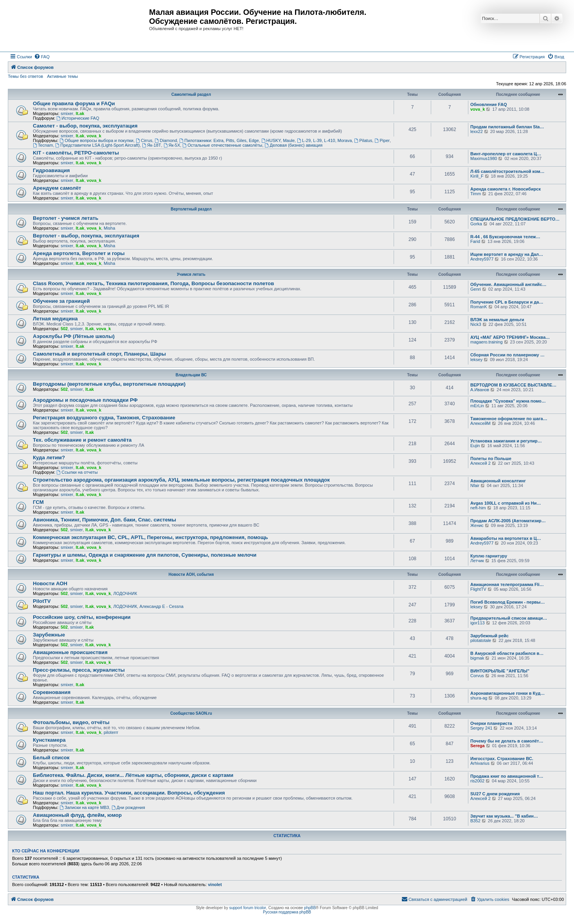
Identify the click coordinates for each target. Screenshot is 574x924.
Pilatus (363, 140)
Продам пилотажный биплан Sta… (507, 127)
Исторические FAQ (78, 118)
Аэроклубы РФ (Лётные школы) (74, 336)
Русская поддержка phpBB (287, 912)
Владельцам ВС (191, 375)
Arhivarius (480, 763)
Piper (382, 140)
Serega (478, 746)
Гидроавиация (51, 170)
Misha (109, 228)
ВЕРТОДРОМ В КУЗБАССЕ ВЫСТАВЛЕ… (513, 385)
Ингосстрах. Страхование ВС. (502, 759)
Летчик (477, 561)
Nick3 (476, 324)
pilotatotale (481, 640)
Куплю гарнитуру (489, 556)
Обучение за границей (61, 301)
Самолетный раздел (191, 94)
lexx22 (477, 131)
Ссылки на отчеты (77, 472)
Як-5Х (172, 145)
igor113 (478, 623)
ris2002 (477, 781)
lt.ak (80, 113)
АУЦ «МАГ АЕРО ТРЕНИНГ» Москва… (510, 337)
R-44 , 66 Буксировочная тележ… (505, 237)
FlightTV (478, 589)
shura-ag (479, 698)
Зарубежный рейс (489, 636)
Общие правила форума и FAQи (74, 103)
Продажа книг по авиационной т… (507, 776)
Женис (477, 525)
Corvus (477, 676)
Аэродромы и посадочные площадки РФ (85, 400)
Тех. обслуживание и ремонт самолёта (82, 440)
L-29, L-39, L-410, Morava (324, 140)
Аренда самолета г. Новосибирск (506, 189)
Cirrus (144, 140)
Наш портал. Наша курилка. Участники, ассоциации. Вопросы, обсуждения (129, 793)
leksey (476, 360)
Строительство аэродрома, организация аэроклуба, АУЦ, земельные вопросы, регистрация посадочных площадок (181, 480)
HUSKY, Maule (278, 140)
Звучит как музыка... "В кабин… (504, 816)
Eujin (475, 446)
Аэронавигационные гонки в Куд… (507, 693)
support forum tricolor (248, 908)
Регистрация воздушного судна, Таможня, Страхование (104, 418)
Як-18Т (151, 145)
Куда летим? (49, 458)
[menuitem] (42, 57)
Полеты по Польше (491, 458)
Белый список (51, 758)
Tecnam (43, 145)
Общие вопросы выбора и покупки (96, 140)
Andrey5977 (482, 259)
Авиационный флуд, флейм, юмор (77, 815)
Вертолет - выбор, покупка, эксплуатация (86, 236)
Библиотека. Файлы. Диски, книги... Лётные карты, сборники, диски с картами (133, 775)
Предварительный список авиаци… (509, 618)
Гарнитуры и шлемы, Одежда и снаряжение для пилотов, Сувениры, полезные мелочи (145, 555)
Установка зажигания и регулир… (506, 441)
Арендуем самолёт (57, 188)
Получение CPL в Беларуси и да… (507, 302)
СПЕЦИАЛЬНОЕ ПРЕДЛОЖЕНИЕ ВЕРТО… (515, 219)
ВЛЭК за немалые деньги (497, 320)
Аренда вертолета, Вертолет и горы (79, 253)
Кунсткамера (49, 740)
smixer (67, 113)
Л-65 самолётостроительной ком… (507, 171)
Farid (475, 241)
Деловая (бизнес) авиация (293, 145)
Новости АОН (50, 583)
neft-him (478, 508)
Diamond (166, 140)
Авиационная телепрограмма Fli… (507, 584)
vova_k (478, 109)
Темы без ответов (25, 76)
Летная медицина (55, 319)
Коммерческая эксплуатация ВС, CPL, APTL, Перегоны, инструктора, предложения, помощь (150, 537)
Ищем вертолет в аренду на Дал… (507, 254)
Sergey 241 (481, 728)
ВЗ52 (475, 821)
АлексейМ (480, 423)
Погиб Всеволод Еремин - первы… (508, 602)
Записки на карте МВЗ (84, 807)
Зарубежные (49, 635)
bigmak (477, 658)
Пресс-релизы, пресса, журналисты (79, 670)
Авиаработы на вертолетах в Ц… (506, 538)
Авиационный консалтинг (498, 481)
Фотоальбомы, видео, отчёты (71, 722)
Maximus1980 (484, 158)
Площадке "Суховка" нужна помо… (508, 401)
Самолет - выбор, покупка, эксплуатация (85, 126)
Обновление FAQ (489, 104)
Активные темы (62, 76)
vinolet (215, 884)
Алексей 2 (480, 463)
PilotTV (42, 601)
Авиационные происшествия (70, 652)
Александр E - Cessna (161, 606)
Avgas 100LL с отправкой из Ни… (506, 503)
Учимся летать (191, 274)
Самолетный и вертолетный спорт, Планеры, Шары (99, 354)
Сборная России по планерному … (507, 355)
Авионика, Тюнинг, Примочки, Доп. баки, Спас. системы (104, 520)
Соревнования (52, 692)
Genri (476, 289)
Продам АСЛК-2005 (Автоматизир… (508, 521)
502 (64, 329)
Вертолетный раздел (191, 209)
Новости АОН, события (191, 574)
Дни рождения (128, 807)
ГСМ (38, 502)
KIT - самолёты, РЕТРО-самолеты (76, 153)
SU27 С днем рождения (495, 794)
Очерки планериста (491, 723)
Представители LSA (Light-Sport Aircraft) (98, 145)
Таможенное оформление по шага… (509, 419)
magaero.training (487, 342)
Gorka (476, 224)
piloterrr (111, 732)
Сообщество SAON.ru (191, 713)
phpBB (310, 908)
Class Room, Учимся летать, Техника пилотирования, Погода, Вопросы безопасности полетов (153, 283)
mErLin (477, 406)
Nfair (475, 485)
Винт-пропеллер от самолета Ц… (506, 154)
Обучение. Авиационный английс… (508, 284)
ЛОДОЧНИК (125, 593)
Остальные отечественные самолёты (222, 145)
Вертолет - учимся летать (66, 218)
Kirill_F (477, 176)
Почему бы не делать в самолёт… (507, 741)
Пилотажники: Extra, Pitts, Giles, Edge (219, 140)
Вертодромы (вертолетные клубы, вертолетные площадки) (109, 384)
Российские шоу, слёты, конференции (82, 617)
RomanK (479, 307)
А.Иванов (480, 390)
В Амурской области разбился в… (507, 653)
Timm (476, 194)
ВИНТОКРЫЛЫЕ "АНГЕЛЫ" (500, 671)
